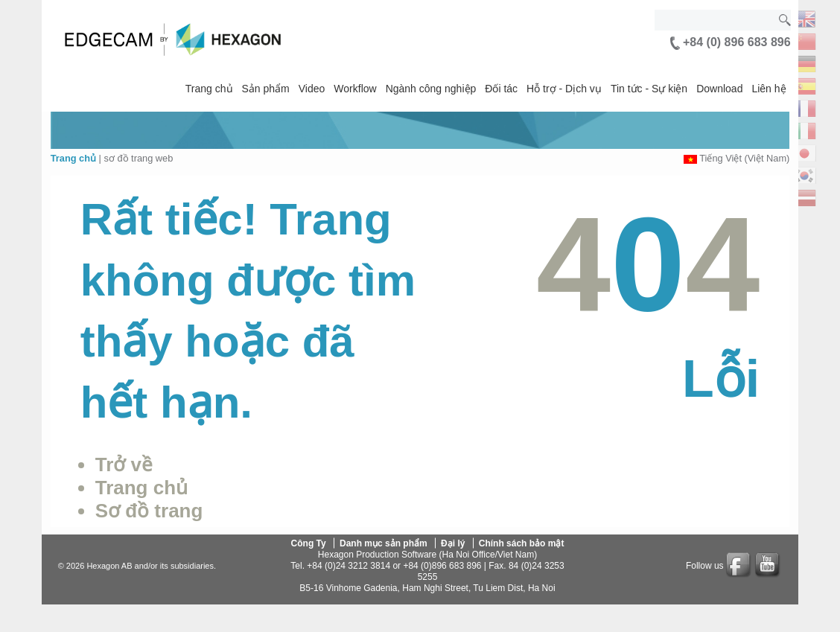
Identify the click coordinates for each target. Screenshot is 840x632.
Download (719, 89)
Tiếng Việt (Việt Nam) (744, 158)
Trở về (124, 465)
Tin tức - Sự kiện (649, 89)
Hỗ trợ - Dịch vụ (564, 89)
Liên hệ (769, 89)
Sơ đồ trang (149, 511)
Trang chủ (209, 89)
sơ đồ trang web (138, 158)
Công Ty (309, 543)
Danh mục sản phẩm (384, 543)
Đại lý (453, 543)
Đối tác (501, 89)
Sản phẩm (266, 89)
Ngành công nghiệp (431, 89)
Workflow (355, 89)
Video (312, 89)
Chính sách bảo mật (522, 543)
